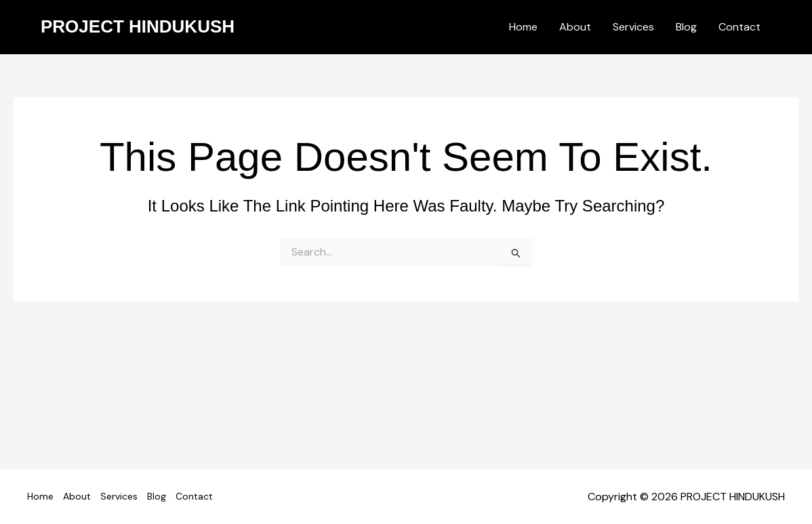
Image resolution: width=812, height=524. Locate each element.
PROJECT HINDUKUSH (138, 26)
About (575, 27)
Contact (739, 27)
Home (523, 27)
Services (633, 27)
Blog (686, 27)
